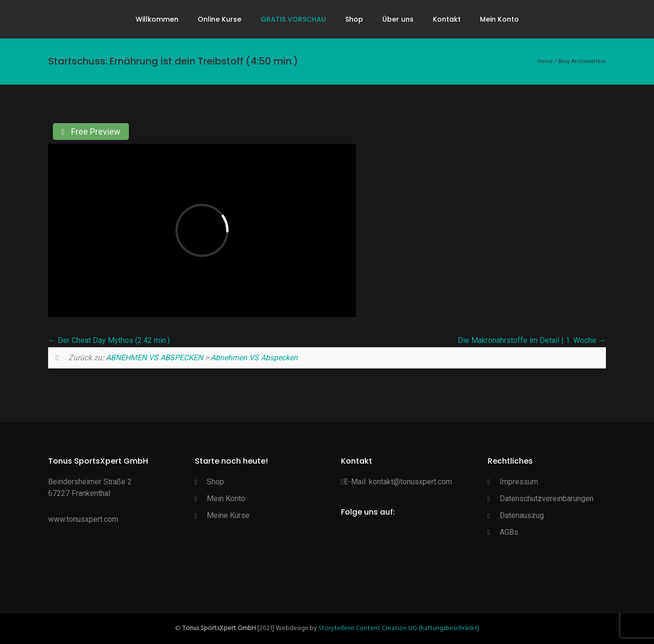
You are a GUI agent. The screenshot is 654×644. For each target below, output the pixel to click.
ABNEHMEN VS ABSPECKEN (154, 358)
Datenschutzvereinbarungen (547, 499)
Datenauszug (522, 515)
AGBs (509, 532)
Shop (354, 19)
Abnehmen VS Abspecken (254, 358)
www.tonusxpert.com (83, 519)
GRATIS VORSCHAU (293, 19)
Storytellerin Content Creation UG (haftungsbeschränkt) (399, 628)
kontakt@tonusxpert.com (410, 482)
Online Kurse (220, 19)
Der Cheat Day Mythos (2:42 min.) (109, 340)
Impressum (519, 482)
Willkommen (157, 19)
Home (545, 61)
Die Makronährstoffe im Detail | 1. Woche (532, 340)
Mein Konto (499, 19)
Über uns (398, 19)
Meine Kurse (228, 515)
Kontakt (447, 19)
